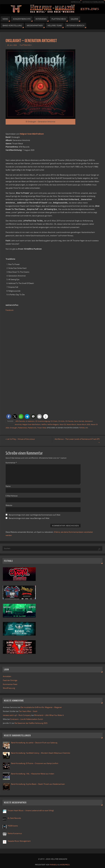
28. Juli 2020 (12, 45)
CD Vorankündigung (42, 421)
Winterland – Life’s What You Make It (49, 715)
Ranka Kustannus (15, 833)
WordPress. (65, 865)
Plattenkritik (32, 428)
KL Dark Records (14, 818)
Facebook (10, 310)
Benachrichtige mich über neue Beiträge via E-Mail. (29, 518)
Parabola (54, 865)
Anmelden (7, 676)
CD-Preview (69, 421)
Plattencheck (26, 45)
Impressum (76, 2)
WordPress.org (9, 688)
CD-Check (54, 421)
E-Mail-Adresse (12, 496)
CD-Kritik (61, 421)
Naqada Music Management (19, 841)
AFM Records (20, 421)
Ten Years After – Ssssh (28, 711)
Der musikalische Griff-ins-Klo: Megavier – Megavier (41, 707)
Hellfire (44, 424)
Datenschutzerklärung (93, 2)
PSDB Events (13, 826)
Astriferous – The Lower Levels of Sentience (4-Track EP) (77, 441)
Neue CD (63, 424)
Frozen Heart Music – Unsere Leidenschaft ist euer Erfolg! (31, 810)
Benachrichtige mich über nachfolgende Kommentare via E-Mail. (35, 515)
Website (9, 505)
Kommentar (11, 463)
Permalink (84, 428)
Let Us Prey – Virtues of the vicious (20, 439)
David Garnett (79, 421)
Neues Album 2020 (83, 424)
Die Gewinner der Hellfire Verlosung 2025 (31, 723)
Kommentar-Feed (10, 684)
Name (8, 486)
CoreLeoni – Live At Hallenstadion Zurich (27, 719)
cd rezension (30, 421)
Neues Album (71, 424)
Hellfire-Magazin (53, 424)
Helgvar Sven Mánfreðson (32, 134)
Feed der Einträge (10, 680)
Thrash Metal (42, 428)
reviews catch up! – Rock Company (17, 715)
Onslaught (13, 428)
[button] (9, 416)
